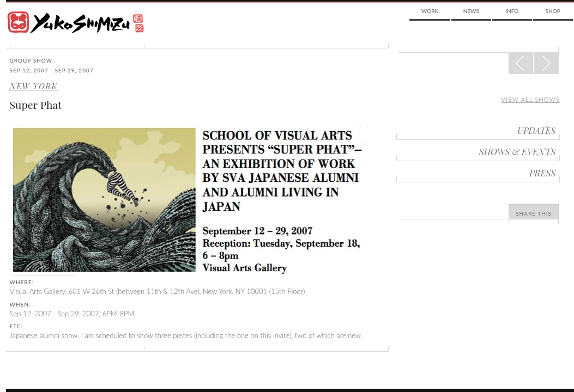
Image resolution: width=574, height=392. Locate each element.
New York (34, 86)
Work (430, 11)
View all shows (530, 99)
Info (512, 11)
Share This (534, 213)
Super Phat (36, 105)
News (471, 11)
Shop (553, 11)
